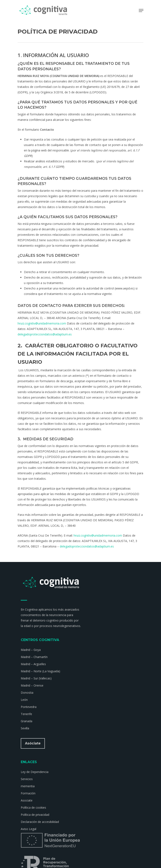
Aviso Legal (29, 829)
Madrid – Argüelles (33, 664)
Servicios (27, 779)
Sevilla (25, 728)
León (24, 700)
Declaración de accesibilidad (40, 822)
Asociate (27, 800)
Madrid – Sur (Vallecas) (36, 678)
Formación (28, 793)
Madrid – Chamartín (34, 657)
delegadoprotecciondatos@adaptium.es (45, 334)
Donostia (27, 693)
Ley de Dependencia (35, 772)
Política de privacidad (35, 815)
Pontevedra (29, 707)
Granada (27, 721)
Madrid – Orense (32, 685)
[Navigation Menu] (141, 10)
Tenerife (26, 714)
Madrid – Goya (31, 650)
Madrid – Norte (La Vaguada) (40, 671)
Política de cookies (33, 807)
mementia (28, 786)
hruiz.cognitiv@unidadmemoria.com (42, 323)
